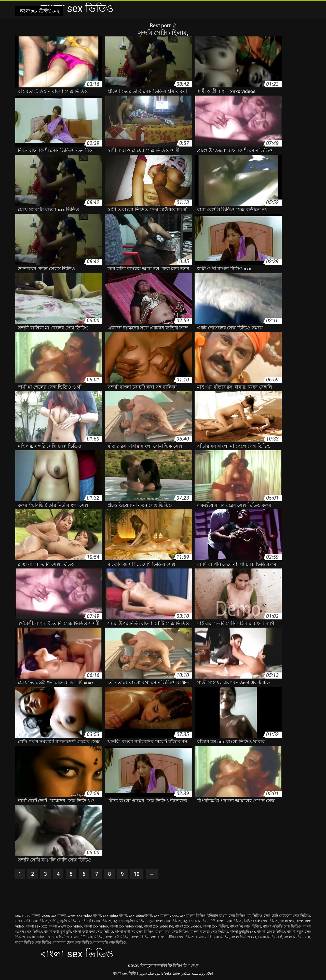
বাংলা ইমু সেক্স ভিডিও (246, 926)
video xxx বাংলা (54, 916)
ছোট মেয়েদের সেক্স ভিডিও (291, 916)
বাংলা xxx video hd (159, 926)
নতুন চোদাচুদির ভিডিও (129, 921)
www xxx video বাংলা (84, 916)
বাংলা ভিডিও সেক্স (297, 937)
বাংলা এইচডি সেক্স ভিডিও (282, 926)
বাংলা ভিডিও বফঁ (270, 937)
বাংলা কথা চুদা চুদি (58, 932)
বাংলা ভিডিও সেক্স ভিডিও (33, 942)
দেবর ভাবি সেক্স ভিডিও (32, 921)
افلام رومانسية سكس (197, 973)
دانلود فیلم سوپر (151, 973)
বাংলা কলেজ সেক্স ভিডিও (209, 932)
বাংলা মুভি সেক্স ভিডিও (110, 942)
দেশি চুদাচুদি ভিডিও (64, 921)
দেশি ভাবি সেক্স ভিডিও (95, 921)
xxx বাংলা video (166, 916)
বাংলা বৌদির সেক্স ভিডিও (176, 937)
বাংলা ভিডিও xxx (244, 937)
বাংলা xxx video (96, 926)
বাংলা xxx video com (126, 926)
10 (137, 874)
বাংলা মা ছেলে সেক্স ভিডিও (73, 942)
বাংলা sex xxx (36, 926)
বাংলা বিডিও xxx (144, 937)
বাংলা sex (287, 921)
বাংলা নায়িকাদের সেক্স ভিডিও (48, 937)
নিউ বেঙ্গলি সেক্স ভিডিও (261, 921)
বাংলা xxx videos (188, 926)
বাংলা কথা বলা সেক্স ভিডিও (93, 932)
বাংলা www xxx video (65, 926)
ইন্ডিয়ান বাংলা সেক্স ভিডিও (226, 916)
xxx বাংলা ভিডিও (193, 916)
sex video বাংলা (28, 916)
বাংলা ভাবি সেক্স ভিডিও (212, 937)
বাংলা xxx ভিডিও (215, 926)
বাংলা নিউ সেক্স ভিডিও (87, 937)
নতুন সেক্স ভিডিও (195, 921)
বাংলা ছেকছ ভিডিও (271, 932)
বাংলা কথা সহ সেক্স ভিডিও (134, 932)
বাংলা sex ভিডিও (126, 973)
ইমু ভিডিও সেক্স (259, 916)
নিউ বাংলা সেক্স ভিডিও (226, 921)
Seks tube (172, 973)
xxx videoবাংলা (141, 916)
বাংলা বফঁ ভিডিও (117, 937)
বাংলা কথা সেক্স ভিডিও (172, 932)
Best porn (161, 25)
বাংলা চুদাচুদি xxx (242, 932)
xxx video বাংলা (115, 916)
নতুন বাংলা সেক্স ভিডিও (164, 921)
